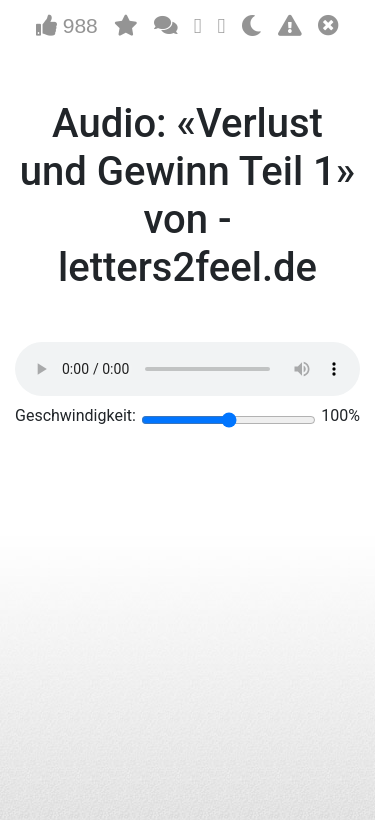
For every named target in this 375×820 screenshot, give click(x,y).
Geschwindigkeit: (75, 415)
